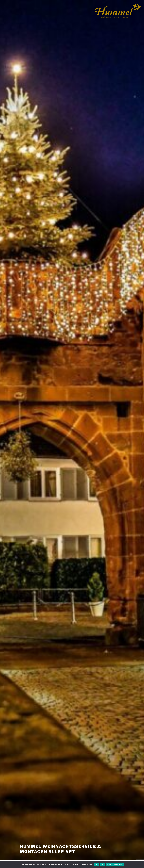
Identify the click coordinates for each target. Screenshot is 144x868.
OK (96, 864)
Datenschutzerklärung (115, 864)
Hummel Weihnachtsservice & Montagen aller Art (61, 849)
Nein (102, 864)
